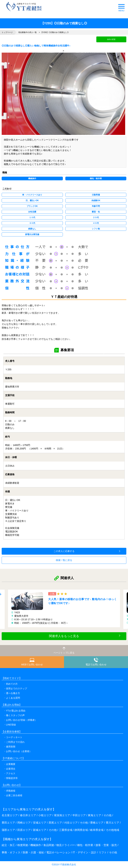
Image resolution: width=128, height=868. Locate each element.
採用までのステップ (16, 689)
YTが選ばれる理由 (16, 711)
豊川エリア (112, 823)
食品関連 (49, 845)
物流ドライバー (66, 845)
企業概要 (11, 764)
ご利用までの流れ (15, 742)
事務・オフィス (11, 852)
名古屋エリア (10, 815)
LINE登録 (11, 725)
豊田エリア (8, 823)
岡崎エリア (24, 823)
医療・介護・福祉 (33, 852)
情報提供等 (12, 778)
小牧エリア (45, 815)
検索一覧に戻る (64, 560)
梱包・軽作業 (85, 845)
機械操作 (36, 845)
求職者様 (11, 791)
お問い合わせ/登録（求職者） (21, 720)
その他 (107, 815)
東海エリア (94, 815)
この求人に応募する (64, 551)
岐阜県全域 (97, 830)
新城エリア (40, 830)
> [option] (63, 92)
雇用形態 (11, 747)
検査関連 (23, 845)
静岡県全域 (81, 830)
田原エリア (24, 830)
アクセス (11, 773)
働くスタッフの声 (15, 715)
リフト (103, 852)
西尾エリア (55, 823)
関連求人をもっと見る (64, 636)
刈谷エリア (71, 823)
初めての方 (12, 684)
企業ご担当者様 (14, 795)
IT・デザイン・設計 (84, 852)
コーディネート (14, 737)
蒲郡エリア (8, 830)
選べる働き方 (13, 693)
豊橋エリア (97, 823)
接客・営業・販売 (106, 845)
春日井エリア (28, 815)
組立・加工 (8, 845)
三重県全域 (66, 830)
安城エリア (40, 823)
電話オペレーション (58, 852)
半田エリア (79, 815)
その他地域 (112, 830)
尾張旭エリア (62, 815)
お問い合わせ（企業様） (19, 751)
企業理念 (11, 769)
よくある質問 (13, 698)
